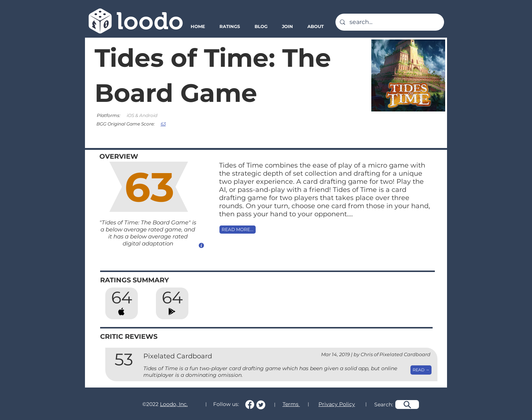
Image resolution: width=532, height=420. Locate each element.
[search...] (389, 22)
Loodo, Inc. (174, 404)
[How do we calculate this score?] (201, 245)
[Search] (407, 404)
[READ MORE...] (238, 230)
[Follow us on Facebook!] (250, 404)
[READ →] (421, 370)
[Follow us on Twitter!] (261, 405)
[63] (164, 124)
